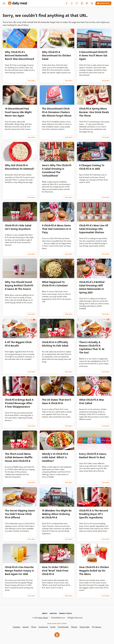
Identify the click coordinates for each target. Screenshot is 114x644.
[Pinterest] (77, 3)
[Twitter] (72, 3)
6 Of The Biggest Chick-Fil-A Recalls (18, 344)
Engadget (17, 627)
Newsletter (103, 3)
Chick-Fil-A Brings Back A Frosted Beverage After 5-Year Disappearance (19, 403)
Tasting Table (84, 627)
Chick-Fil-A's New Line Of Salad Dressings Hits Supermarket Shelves (94, 229)
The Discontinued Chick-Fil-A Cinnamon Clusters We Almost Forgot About (57, 112)
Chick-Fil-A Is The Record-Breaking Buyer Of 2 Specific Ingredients (94, 514)
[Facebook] (67, 3)
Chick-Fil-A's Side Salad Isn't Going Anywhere (18, 227)
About (45, 613)
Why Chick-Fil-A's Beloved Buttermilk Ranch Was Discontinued (19, 56)
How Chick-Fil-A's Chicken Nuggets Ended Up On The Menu (94, 571)
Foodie (53, 627)
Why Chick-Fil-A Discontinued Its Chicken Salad (56, 56)
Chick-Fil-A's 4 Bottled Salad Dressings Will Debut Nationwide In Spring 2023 (92, 287)
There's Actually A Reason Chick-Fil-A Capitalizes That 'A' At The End (92, 347)
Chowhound (43, 627)
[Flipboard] (87, 3)
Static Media (43, 618)
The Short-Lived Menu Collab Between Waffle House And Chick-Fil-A (19, 457)
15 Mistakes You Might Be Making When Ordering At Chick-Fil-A (57, 514)
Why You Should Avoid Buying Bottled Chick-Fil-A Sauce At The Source (19, 286)
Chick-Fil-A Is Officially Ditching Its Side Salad (55, 344)
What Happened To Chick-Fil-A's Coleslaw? (55, 284)
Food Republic (63, 627)
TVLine (34, 627)
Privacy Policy (66, 613)
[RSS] (92, 3)
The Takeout (97, 627)
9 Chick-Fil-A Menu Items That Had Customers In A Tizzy (56, 229)
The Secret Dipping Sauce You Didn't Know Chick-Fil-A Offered (20, 514)
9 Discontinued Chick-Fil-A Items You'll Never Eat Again (94, 56)
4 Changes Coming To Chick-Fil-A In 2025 (92, 167)
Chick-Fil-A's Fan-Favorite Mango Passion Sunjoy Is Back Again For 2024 (19, 571)
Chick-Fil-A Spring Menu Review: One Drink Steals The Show (94, 112)
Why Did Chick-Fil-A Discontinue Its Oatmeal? (20, 167)
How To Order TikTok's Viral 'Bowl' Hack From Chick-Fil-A (55, 571)
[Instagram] (82, 3)
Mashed (74, 627)
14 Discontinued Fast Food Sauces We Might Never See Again (18, 112)
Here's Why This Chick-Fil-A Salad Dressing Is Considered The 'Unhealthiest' (57, 171)
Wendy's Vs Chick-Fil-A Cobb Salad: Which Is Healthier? (55, 457)
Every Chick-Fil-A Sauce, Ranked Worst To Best (93, 456)
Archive (53, 613)
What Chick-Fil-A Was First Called (92, 402)
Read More (31, 81)
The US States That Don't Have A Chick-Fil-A (56, 402)
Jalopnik (26, 627)
